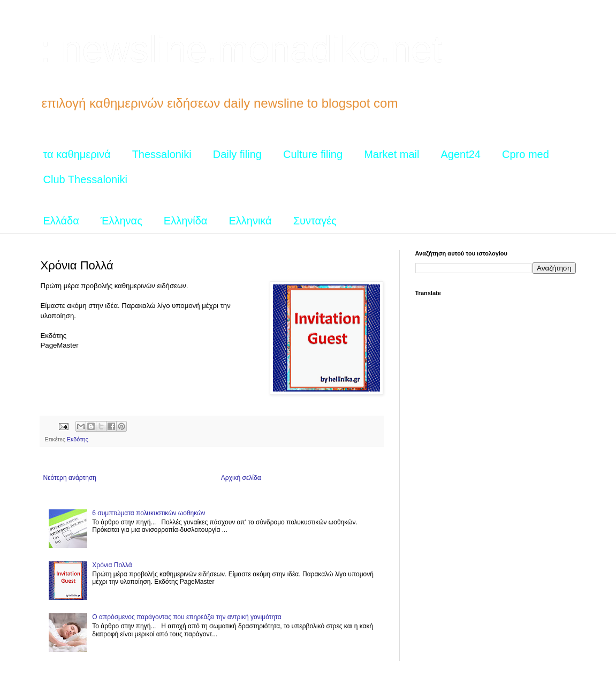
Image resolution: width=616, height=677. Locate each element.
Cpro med (526, 154)
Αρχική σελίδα (241, 478)
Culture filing (313, 154)
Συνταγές (315, 221)
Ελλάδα (61, 221)
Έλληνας (121, 221)
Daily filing (237, 154)
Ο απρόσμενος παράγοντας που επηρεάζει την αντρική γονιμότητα (187, 617)
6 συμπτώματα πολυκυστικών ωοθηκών (149, 513)
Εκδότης (78, 439)
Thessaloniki (162, 154)
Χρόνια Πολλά (112, 565)
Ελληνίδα (186, 221)
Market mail (391, 154)
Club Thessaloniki (86, 179)
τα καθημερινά (77, 154)
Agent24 (461, 154)
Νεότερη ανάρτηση (70, 478)
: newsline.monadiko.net (242, 49)
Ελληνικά (250, 221)
